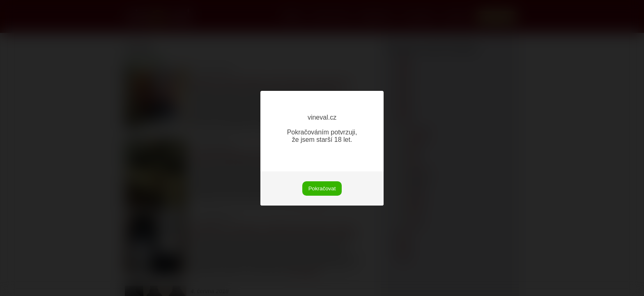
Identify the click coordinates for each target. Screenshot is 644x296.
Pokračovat (322, 188)
